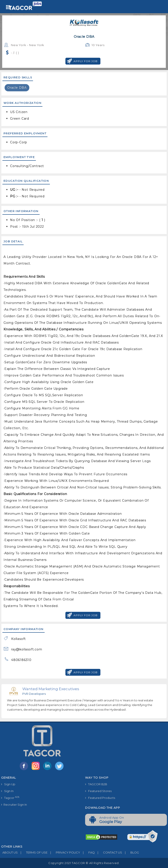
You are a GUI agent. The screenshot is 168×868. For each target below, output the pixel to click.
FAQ (87, 852)
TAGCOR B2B (96, 784)
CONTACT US (108, 852)
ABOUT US (9, 852)
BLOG (130, 852)
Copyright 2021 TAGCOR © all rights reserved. (84, 863)
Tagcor (10, 798)
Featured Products (100, 798)
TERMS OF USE (33, 852)
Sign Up (8, 784)
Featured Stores (98, 791)
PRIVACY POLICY (64, 852)
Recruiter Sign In (14, 805)
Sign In (7, 791)
